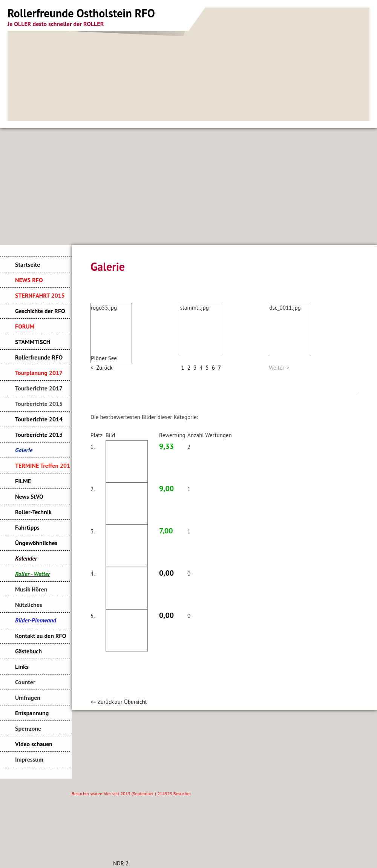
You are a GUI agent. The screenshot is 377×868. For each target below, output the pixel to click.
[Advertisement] (188, 185)
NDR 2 (121, 863)
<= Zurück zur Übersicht (119, 702)
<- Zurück (101, 368)
